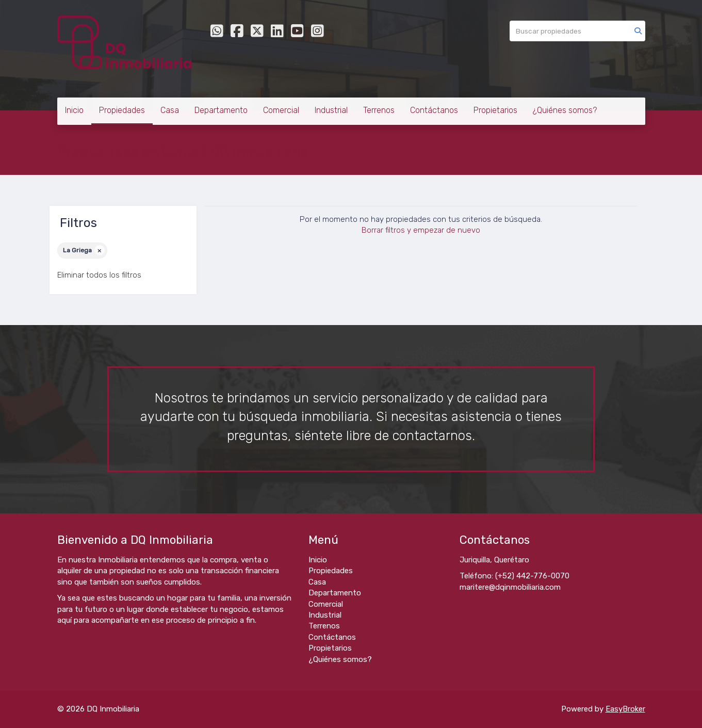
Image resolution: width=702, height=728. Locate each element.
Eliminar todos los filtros (99, 275)
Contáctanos (434, 110)
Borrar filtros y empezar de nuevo (421, 230)
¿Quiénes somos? (565, 110)
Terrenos (379, 110)
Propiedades (122, 110)
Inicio (74, 110)
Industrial (331, 110)
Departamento (221, 110)
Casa (170, 110)
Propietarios (495, 110)
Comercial (281, 110)
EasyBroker (625, 709)
